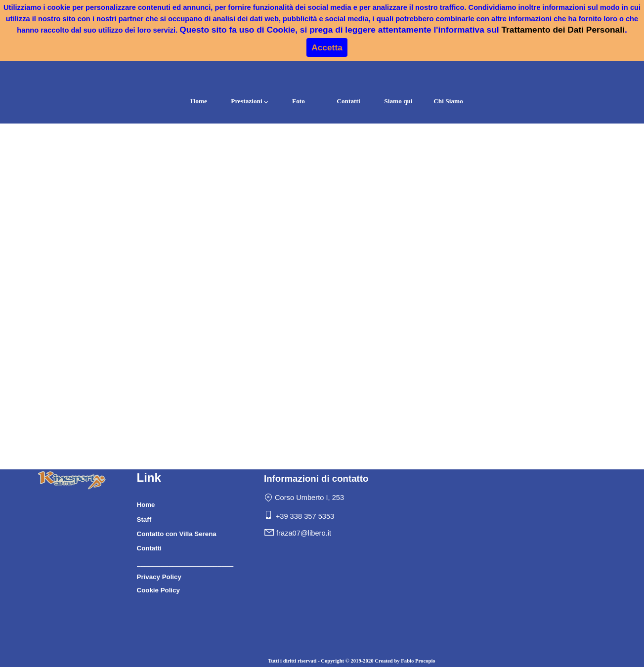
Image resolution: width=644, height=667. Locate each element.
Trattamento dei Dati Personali (563, 30)
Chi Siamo (448, 101)
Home (199, 101)
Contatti (348, 101)
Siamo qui (398, 101)
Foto (299, 101)
